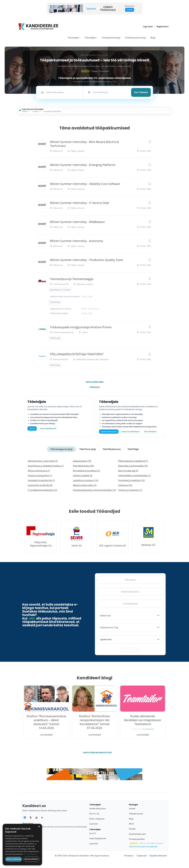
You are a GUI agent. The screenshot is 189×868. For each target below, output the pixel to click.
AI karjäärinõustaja (111, 38)
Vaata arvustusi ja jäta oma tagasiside (143, 847)
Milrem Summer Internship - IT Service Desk (80, 203)
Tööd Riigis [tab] (133, 449)
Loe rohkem (46, 735)
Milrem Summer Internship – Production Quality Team (87, 260)
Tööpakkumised (136, 814)
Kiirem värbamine (97, 819)
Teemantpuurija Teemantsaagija (72, 279)
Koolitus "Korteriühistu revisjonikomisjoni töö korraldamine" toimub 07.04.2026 (94, 722)
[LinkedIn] (42, 818)
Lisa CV (32, 428)
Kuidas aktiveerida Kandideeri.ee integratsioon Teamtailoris (143, 720)
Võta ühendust (150, 432)
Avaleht (132, 809)
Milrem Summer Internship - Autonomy (77, 241)
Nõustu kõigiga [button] (14, 859)
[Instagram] (36, 818)
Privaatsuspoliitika (137, 839)
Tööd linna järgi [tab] (88, 449)
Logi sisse (148, 26)
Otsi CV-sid (94, 814)
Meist (131, 824)
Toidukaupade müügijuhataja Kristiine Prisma (81, 327)
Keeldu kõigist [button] (31, 859)
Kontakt (132, 829)
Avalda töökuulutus (109, 432)
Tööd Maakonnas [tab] (112, 449)
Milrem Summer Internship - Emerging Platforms (83, 165)
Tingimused (142, 856)
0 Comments (148, 729)
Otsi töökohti (141, 92)
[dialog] (22, 845)
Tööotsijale (73, 38)
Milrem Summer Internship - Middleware (77, 222)
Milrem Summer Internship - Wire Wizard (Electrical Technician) (84, 144)
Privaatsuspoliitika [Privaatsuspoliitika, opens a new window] (31, 854)
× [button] (39, 827)
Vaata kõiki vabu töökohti (94, 383)
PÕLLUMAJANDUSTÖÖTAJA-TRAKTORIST (77, 354)
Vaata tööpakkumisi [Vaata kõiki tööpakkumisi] (48, 428)
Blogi (153, 38)
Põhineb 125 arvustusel (94, 71)
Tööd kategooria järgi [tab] (61, 449)
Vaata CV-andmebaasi (130, 432)
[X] (31, 818)
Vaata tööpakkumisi (98, 838)
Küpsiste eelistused (158, 856)
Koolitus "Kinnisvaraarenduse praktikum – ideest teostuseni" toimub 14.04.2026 (46, 722)
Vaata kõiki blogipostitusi (96, 753)
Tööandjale (90, 38)
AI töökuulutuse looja (135, 38)
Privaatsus (129, 856)
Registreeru (163, 26)
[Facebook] (25, 818)
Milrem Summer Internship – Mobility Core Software (85, 184)
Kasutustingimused (137, 834)
